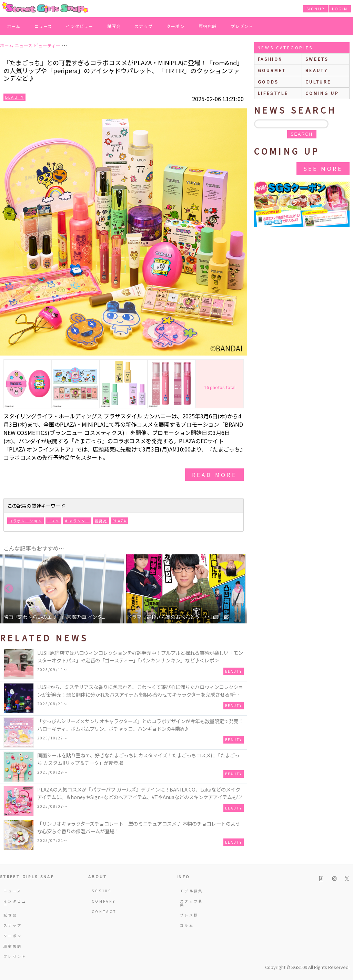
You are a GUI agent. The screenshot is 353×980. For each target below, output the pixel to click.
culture (318, 82)
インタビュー (79, 26)
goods (268, 82)
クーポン (176, 26)
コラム (187, 925)
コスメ (53, 521)
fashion (270, 59)
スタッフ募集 (191, 903)
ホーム (14, 26)
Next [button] (239, 589)
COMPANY (104, 901)
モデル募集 (191, 891)
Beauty (14, 97)
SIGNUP (315, 9)
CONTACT (104, 911)
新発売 (101, 521)
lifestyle (273, 93)
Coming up (322, 93)
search (302, 134)
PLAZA (119, 521)
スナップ (144, 26)
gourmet (272, 70)
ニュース (43, 26)
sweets (317, 59)
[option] (62, 589)
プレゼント (242, 26)
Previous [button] (9, 589)
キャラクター (77, 521)
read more (214, 475)
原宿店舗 (208, 26)
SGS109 (102, 891)
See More (323, 168)
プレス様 (189, 915)
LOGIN (340, 9)
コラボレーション (26, 521)
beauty (317, 70)
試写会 (114, 26)
